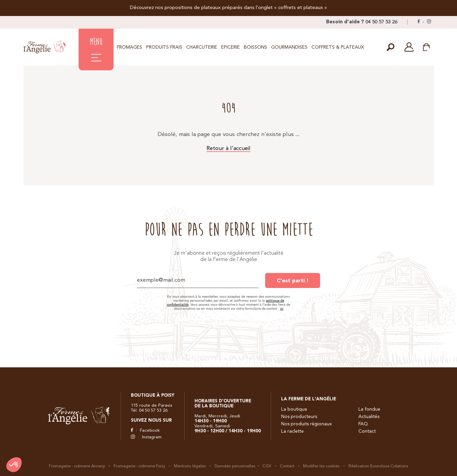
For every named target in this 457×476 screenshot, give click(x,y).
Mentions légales (190, 466)
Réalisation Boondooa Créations (378, 466)
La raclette (292, 431)
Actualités (369, 417)
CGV (267, 466)
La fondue (369, 409)
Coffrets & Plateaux (338, 47)
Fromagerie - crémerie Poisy (139, 466)
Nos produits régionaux (306, 424)
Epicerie (230, 47)
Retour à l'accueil (228, 148)
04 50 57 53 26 (381, 22)
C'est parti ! (293, 281)
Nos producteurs (299, 417)
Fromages (130, 47)
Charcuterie (202, 47)
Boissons (255, 47)
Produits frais (164, 47)
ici (282, 309)
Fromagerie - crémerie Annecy (77, 466)
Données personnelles (235, 466)
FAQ (363, 424)
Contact (367, 431)
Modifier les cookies (321, 466)
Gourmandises (289, 47)
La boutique (294, 409)
